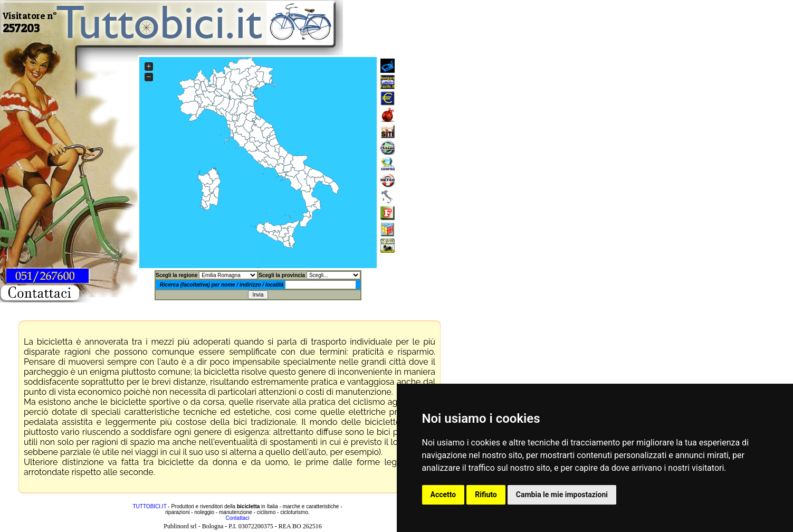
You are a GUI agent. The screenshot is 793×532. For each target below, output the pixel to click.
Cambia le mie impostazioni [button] (562, 495)
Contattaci (237, 518)
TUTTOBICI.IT (149, 506)
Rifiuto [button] (486, 495)
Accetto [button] (443, 495)
